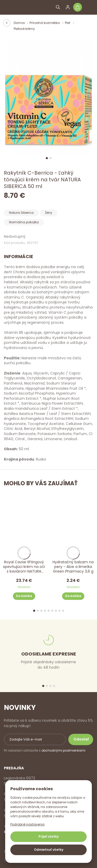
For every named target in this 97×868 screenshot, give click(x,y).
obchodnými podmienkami (63, 750)
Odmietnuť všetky (49, 850)
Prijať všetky (49, 836)
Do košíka (24, 596)
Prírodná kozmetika (45, 23)
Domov (19, 23)
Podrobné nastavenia (27, 824)
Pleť (68, 23)
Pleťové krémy (24, 29)
